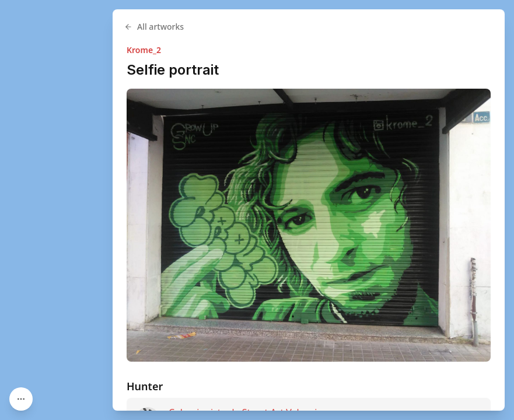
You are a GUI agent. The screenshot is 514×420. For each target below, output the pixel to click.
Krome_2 (144, 50)
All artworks (154, 27)
